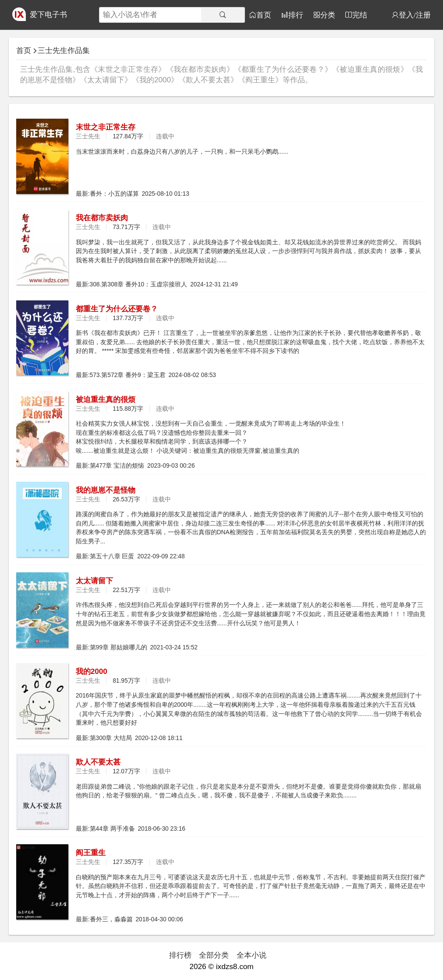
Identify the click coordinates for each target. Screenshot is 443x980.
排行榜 (180, 955)
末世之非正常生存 (106, 127)
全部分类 (214, 955)
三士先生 (88, 136)
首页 (264, 15)
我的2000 (92, 671)
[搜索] (223, 15)
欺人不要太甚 (98, 762)
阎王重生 (91, 853)
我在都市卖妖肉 (102, 218)
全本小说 (252, 955)
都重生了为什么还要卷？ (117, 309)
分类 (328, 15)
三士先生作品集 (64, 50)
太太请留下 (94, 581)
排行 (296, 15)
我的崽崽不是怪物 (106, 490)
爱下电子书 (48, 14)
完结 (360, 15)
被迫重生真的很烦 (106, 399)
